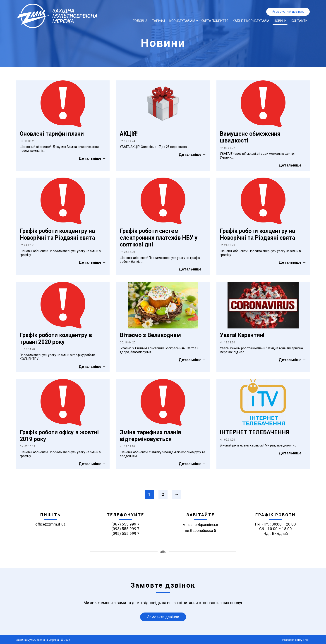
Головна (140, 21)
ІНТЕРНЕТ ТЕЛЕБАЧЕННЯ (254, 432)
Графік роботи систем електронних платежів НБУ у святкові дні (159, 238)
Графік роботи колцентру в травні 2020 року (56, 339)
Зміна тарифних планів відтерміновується (150, 436)
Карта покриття (215, 21)
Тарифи (158, 21)
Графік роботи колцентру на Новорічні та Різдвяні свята (57, 234)
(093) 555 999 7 (125, 529)
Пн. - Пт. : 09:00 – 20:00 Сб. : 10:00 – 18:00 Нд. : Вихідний (276, 529)
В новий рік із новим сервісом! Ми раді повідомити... (258, 445)
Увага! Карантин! (242, 335)
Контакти (299, 21)
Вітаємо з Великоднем (150, 335)
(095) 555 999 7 (125, 533)
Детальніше (92, 158)
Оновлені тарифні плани (52, 134)
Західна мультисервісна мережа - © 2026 (43, 640)
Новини (280, 21)
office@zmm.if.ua (50, 524)
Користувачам (182, 21)
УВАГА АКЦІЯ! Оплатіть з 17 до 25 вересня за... (154, 147)
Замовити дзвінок (163, 617)
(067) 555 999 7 (125, 524)
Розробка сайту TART (296, 640)
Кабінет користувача (251, 21)
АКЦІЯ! (129, 134)
